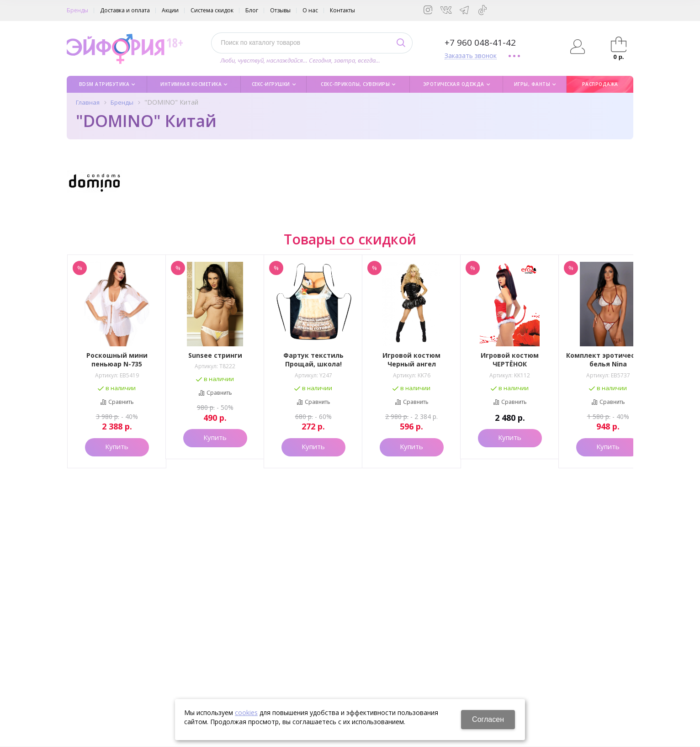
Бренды (122, 102)
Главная (88, 102)
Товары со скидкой (350, 238)
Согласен (488, 719)
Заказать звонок (471, 56)
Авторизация (578, 47)
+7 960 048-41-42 (480, 42)
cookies (246, 713)
